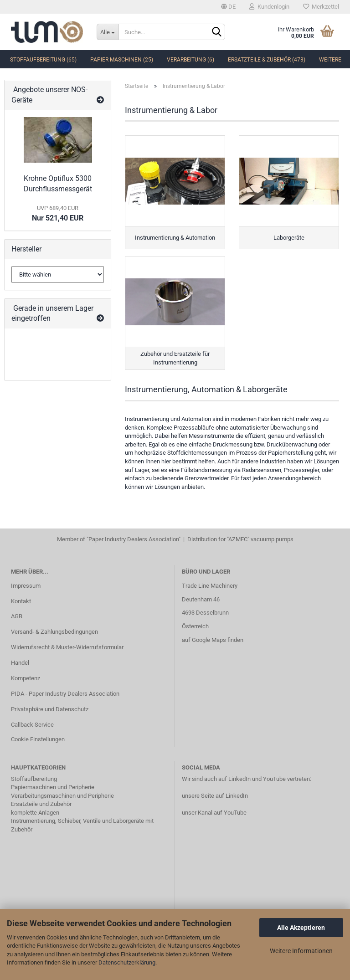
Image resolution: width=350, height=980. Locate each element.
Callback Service (32, 725)
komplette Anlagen (35, 813)
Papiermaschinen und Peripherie (53, 787)
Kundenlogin (269, 7)
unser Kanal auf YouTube (214, 813)
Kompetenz (26, 678)
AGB (17, 616)
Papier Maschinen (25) (122, 60)
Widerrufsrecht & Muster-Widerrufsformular (67, 647)
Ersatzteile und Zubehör (41, 804)
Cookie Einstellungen (38, 739)
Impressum (26, 586)
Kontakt (21, 601)
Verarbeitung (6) (190, 60)
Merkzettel (321, 7)
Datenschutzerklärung (127, 962)
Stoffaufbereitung (34, 779)
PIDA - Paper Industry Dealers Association (65, 694)
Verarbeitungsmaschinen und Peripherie (62, 796)
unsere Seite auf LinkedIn (215, 796)
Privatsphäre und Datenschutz (50, 709)
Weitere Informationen (301, 951)
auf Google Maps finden (213, 640)
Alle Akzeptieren (301, 928)
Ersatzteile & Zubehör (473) (267, 60)
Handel (20, 663)
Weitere (330, 60)
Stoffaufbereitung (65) (43, 60)
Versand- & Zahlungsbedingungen (54, 632)
